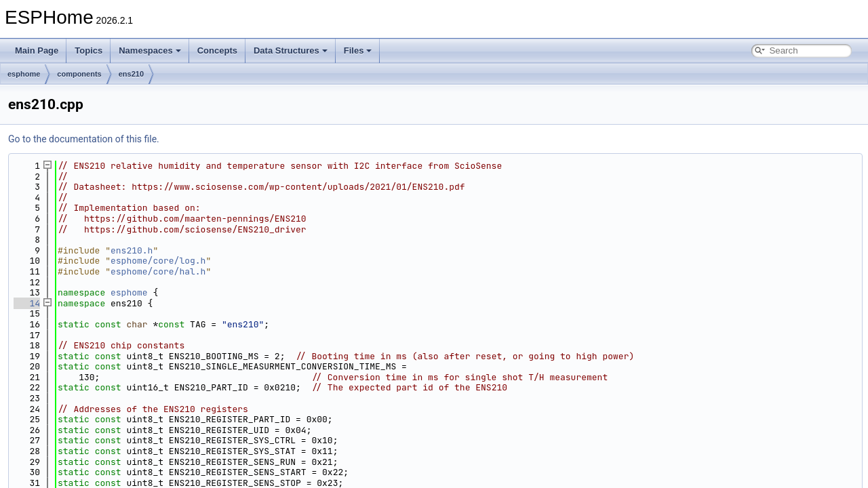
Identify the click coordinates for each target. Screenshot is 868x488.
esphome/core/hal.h (158, 271)
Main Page (37, 50)
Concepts (217, 50)
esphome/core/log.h (158, 261)
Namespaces (150, 50)
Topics (88, 50)
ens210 (131, 74)
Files (358, 50)
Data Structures (291, 50)
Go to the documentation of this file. (84, 139)
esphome (24, 74)
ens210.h (132, 250)
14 (27, 303)
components (79, 74)
